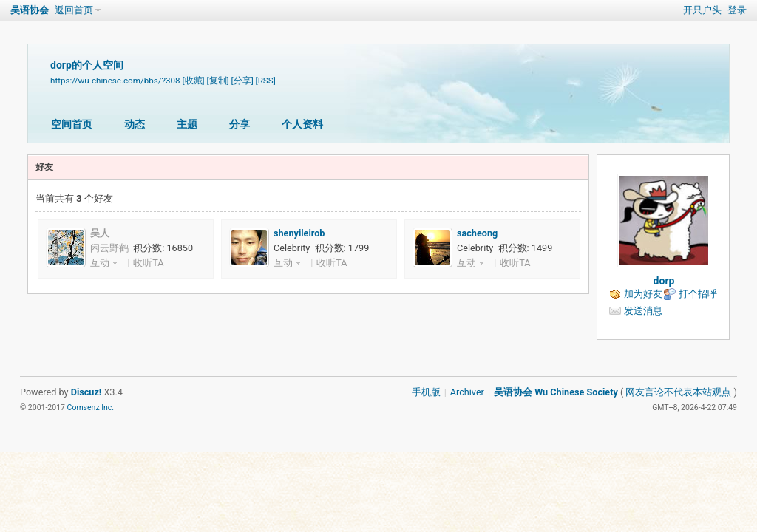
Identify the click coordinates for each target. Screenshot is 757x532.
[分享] (242, 81)
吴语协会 (30, 10)
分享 (240, 124)
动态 (135, 124)
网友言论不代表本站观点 (678, 392)
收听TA (148, 263)
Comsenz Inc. (91, 407)
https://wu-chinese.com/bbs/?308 (115, 81)
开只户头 (702, 10)
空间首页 (72, 124)
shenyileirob (299, 233)
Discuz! (86, 392)
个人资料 (302, 124)
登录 (737, 10)
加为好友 (643, 294)
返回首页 (74, 10)
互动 (100, 263)
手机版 (426, 392)
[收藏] (193, 81)
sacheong (477, 233)
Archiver (467, 392)
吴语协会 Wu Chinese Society (556, 392)
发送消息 (643, 311)
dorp (664, 281)
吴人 (100, 233)
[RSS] (266, 81)
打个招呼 (698, 294)
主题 (187, 124)
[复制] (218, 81)
